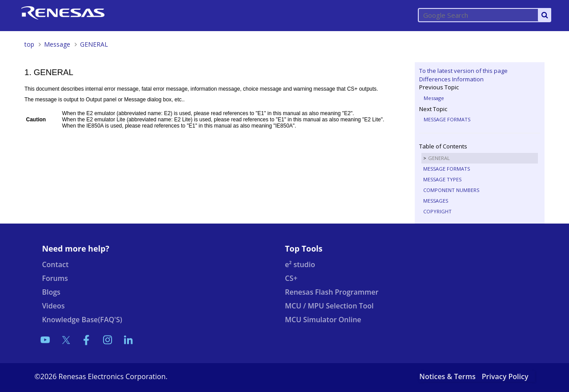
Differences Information (451, 79)
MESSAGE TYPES (442, 179)
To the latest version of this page (463, 71)
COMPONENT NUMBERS (451, 190)
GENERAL (94, 44)
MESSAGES (436, 201)
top (29, 44)
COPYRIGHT (437, 211)
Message (57, 44)
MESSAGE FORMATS (447, 119)
